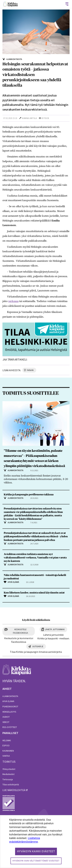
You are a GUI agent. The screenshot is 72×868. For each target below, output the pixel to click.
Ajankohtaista (10, 696)
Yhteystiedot (9, 769)
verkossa (13, 301)
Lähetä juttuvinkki (55, 629)
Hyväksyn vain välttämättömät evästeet (36, 861)
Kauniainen (8, 751)
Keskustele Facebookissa (21, 631)
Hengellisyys (9, 712)
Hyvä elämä (8, 701)
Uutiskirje (38, 646)
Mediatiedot (8, 774)
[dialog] (36, 842)
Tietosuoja (8, 779)
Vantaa (6, 756)
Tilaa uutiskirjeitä (11, 784)
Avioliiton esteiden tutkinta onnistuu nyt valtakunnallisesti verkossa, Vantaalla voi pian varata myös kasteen (35, 558)
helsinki (30, 370)
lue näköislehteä (14, 790)
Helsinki (7, 740)
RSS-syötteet (10, 727)
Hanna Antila (29, 118)
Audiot (6, 717)
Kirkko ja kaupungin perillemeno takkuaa (29, 495)
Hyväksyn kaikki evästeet (36, 851)
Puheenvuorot (10, 706)
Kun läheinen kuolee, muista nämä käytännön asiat (34, 593)
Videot (6, 722)
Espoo (6, 745)
